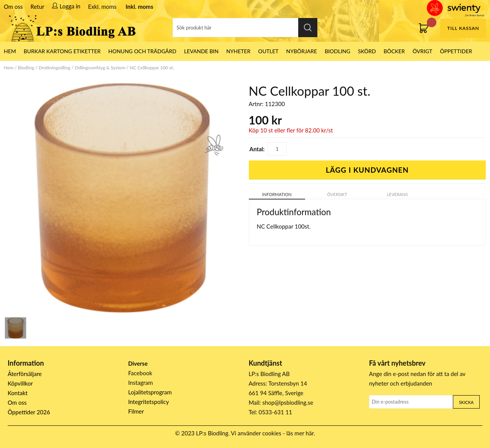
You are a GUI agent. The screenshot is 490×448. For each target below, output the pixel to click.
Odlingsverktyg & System (100, 68)
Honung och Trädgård (142, 51)
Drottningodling (55, 68)
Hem (9, 68)
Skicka (466, 402)
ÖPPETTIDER (456, 51)
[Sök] (245, 28)
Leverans (398, 194)
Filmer (136, 411)
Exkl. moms (102, 7)
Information (277, 194)
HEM (10, 51)
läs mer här (300, 433)
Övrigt (423, 51)
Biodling (337, 51)
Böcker (394, 51)
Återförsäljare (25, 374)
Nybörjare (302, 51)
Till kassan (463, 28)
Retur (38, 7)
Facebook (140, 373)
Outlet (268, 51)
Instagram (141, 383)
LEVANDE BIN (201, 51)
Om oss (13, 7)
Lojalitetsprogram (150, 392)
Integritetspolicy (149, 402)
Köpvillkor (20, 383)
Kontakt (18, 393)
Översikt (337, 194)
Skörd (367, 51)
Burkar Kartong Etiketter (62, 51)
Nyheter (238, 51)
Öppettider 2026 (29, 412)
